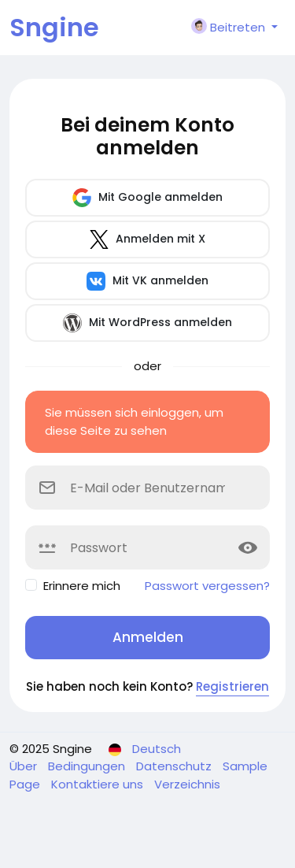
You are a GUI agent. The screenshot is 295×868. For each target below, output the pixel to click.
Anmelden (148, 637)
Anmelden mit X (147, 239)
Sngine (54, 27)
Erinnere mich (82, 586)
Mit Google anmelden (147, 198)
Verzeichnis (187, 784)
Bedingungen (88, 766)
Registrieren (232, 686)
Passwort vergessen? (207, 586)
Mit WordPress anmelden (147, 323)
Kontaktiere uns (99, 784)
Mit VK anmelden (147, 281)
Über (25, 766)
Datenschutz (175, 766)
